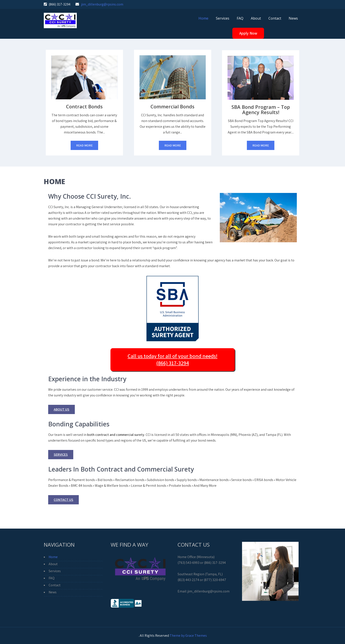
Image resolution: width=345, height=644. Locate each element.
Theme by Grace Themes (188, 636)
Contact (275, 18)
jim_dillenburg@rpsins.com (102, 4)
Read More (84, 145)
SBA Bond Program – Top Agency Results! (261, 109)
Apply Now (248, 33)
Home (203, 18)
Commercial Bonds (172, 106)
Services (223, 18)
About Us (61, 409)
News (293, 18)
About (256, 18)
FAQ (240, 18)
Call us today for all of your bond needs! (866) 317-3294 (172, 359)
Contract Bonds (84, 106)
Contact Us (63, 500)
